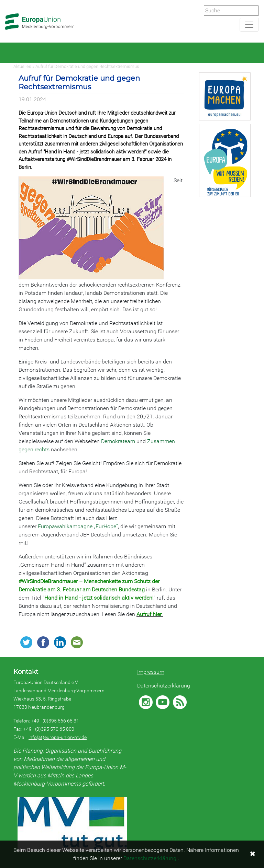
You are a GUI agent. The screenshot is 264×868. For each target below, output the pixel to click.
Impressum (151, 672)
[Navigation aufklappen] (249, 25)
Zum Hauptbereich (5, 0)
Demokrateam (118, 441)
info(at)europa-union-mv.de (58, 737)
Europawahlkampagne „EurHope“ (78, 526)
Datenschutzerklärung (164, 686)
